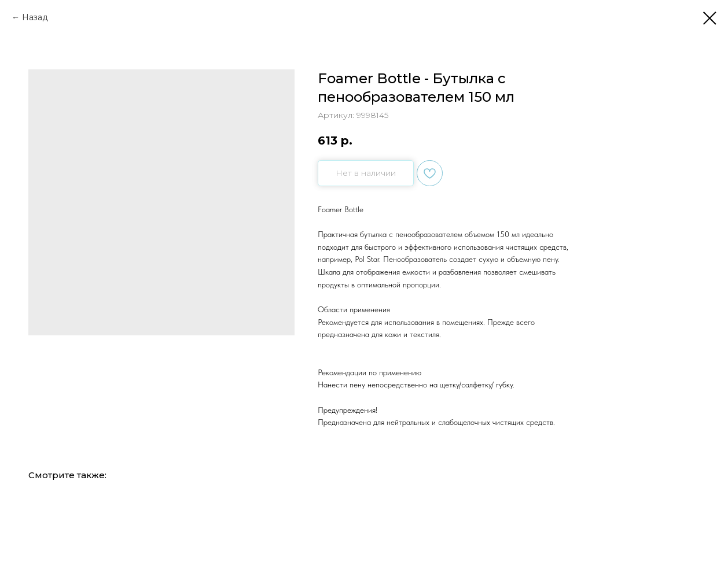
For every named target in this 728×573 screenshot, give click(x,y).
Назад (35, 17)
